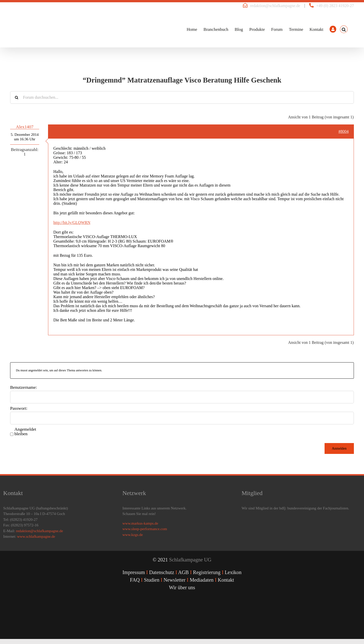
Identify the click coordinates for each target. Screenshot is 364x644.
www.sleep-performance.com (145, 529)
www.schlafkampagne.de (36, 536)
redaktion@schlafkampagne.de (275, 6)
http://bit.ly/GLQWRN (72, 223)
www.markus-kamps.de (140, 523)
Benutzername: (24, 387)
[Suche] (16, 97)
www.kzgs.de (133, 535)
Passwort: (19, 408)
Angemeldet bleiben (25, 431)
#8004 (344, 131)
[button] (344, 29)
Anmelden (339, 448)
